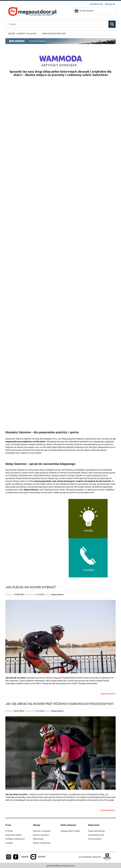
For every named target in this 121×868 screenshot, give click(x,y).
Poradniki (40, 594)
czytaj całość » (108, 693)
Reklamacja (38, 839)
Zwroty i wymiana (41, 835)
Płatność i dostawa (42, 831)
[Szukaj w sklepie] (58, 24)
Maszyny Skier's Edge (70, 831)
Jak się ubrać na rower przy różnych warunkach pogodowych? (59, 703)
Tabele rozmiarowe (42, 843)
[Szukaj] (112, 24)
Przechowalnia (95, 839)
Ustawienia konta (96, 835)
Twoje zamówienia (96, 831)
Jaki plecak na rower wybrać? (31, 587)
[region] (60, 177)
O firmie (9, 831)
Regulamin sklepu (14, 835)
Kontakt (9, 843)
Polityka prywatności (15, 839)
